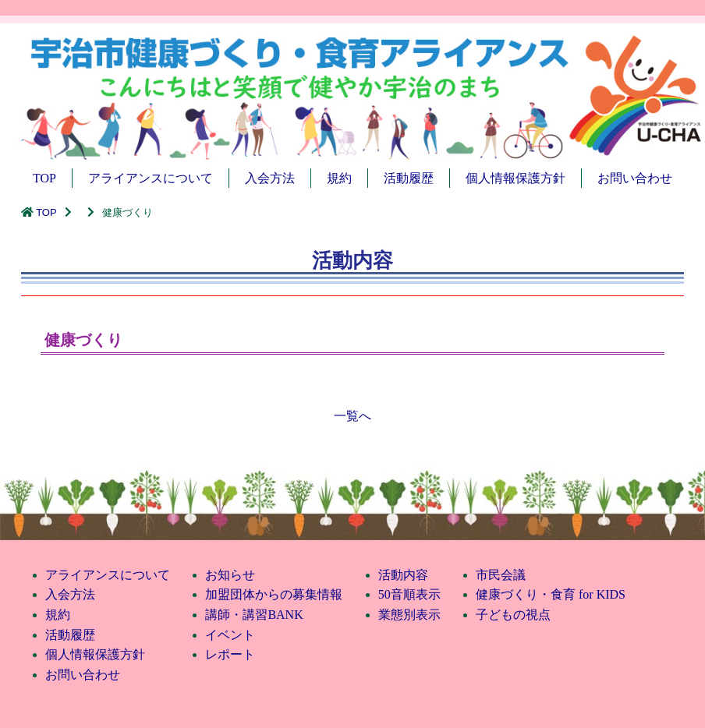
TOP (44, 178)
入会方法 (270, 178)
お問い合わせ (635, 178)
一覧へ (352, 416)
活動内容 (403, 575)
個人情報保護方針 (515, 178)
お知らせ (230, 575)
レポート (230, 654)
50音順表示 (409, 594)
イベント (230, 635)
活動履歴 (409, 178)
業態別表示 (409, 615)
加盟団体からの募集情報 (274, 594)
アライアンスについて (151, 178)
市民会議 (501, 575)
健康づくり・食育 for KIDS (551, 594)
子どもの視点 (513, 615)
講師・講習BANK (254, 615)
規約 (339, 178)
